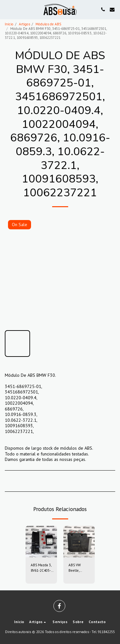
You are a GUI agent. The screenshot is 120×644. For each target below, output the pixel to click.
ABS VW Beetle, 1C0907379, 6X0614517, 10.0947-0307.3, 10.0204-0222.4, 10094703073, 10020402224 (79, 568)
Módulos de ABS (48, 24)
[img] (41, 542)
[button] (7, 9)
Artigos (24, 24)
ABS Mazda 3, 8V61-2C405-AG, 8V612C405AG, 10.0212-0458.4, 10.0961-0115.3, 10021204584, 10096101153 (42, 568)
